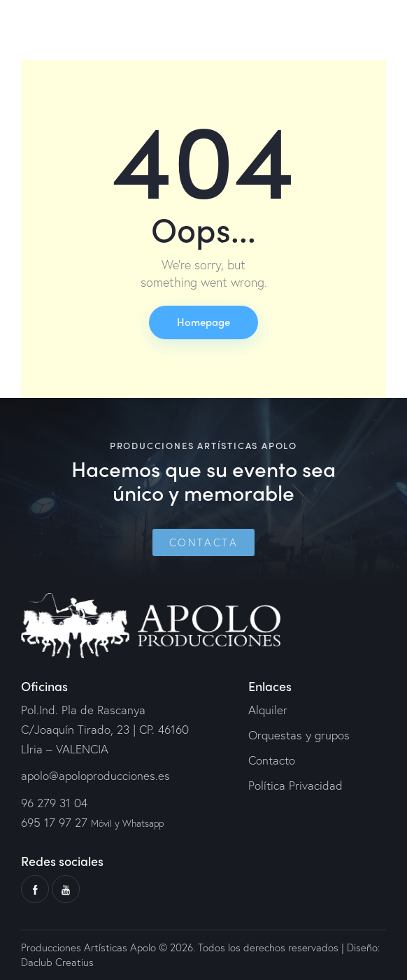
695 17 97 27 (54, 822)
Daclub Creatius (57, 962)
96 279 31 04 (54, 803)
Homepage (203, 322)
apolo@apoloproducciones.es (95, 775)
